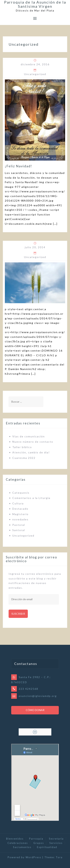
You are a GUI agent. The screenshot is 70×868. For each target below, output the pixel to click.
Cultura (18, 503)
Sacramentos (22, 847)
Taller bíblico (22, 447)
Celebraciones (18, 843)
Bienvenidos (15, 839)
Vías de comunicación (29, 436)
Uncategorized (35, 74)
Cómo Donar (35, 710)
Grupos (39, 843)
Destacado (20, 509)
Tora (59, 857)
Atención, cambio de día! (31, 452)
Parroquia (36, 839)
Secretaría (56, 839)
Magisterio (20, 514)
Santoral (19, 530)
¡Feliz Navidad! (18, 166)
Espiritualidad (47, 847)
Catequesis (21, 493)
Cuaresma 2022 (24, 458)
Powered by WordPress (24, 857)
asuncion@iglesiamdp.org (38, 696)
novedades (20, 519)
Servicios (56, 843)
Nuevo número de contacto (33, 442)
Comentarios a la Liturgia (31, 498)
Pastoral (19, 525)
